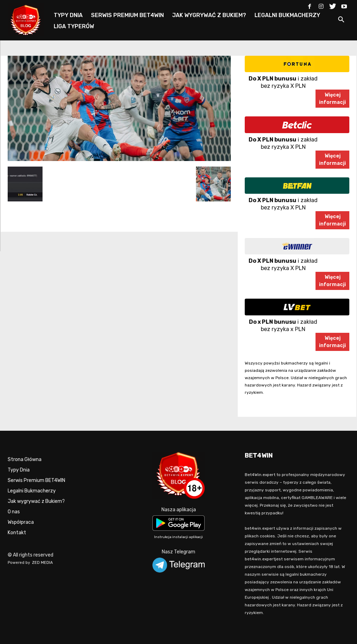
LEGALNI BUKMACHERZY (287, 15)
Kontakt (17, 533)
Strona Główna (25, 459)
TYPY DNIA (68, 15)
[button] (341, 21)
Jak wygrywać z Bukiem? (36, 501)
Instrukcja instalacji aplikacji (178, 537)
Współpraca (21, 522)
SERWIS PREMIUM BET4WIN (127, 15)
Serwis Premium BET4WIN (36, 480)
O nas (14, 512)
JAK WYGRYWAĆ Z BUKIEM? (209, 15)
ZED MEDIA (43, 563)
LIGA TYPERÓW (74, 26)
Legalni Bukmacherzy (32, 491)
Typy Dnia (19, 470)
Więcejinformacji (332, 99)
